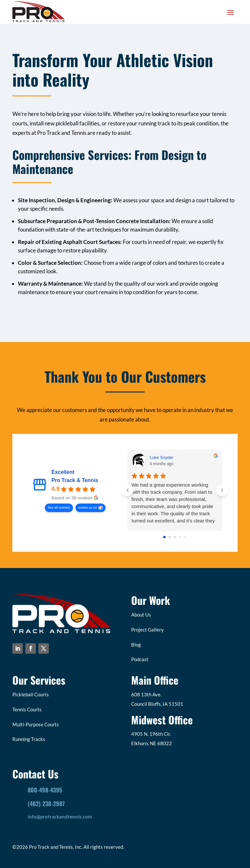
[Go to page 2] (175, 537)
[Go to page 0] (164, 537)
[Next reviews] (222, 490)
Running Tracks (29, 739)
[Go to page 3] (180, 537)
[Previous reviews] (128, 490)
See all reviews (59, 508)
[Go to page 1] (169, 537)
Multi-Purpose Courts (36, 724)
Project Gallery (147, 630)
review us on (88, 508)
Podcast (140, 659)
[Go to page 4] (185, 537)
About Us (141, 615)
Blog (136, 645)
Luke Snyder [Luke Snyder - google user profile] (162, 457)
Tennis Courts (27, 709)
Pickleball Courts (31, 694)
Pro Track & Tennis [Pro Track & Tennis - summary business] (75, 481)
